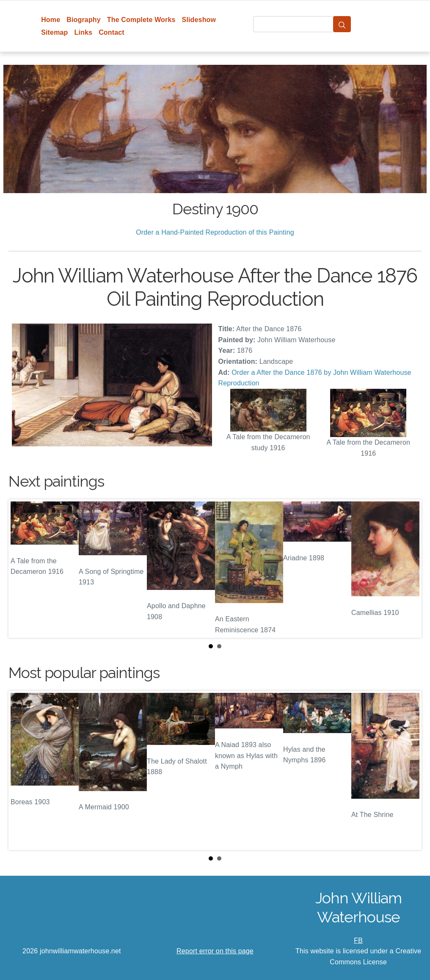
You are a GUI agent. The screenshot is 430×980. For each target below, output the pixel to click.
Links (84, 32)
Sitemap (54, 32)
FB (358, 940)
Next (408, 568)
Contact (112, 32)
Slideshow (199, 20)
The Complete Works (141, 20)
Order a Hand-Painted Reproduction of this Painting (215, 232)
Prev (22, 568)
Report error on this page (215, 951)
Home (51, 20)
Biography (84, 20)
